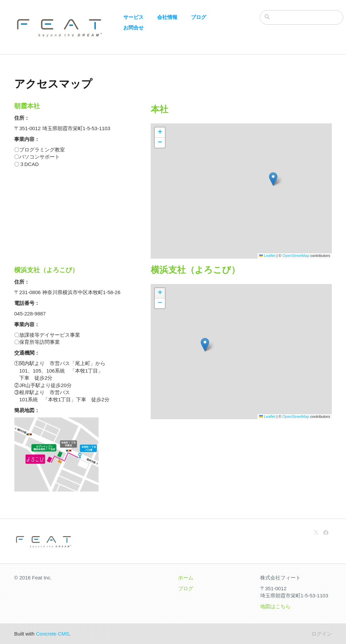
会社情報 (167, 17)
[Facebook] (326, 533)
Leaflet (267, 256)
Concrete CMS (52, 634)
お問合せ (133, 28)
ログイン (322, 634)
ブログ (199, 17)
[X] (316, 533)
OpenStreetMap (296, 256)
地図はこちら (275, 606)
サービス (133, 17)
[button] (273, 179)
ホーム (186, 578)
